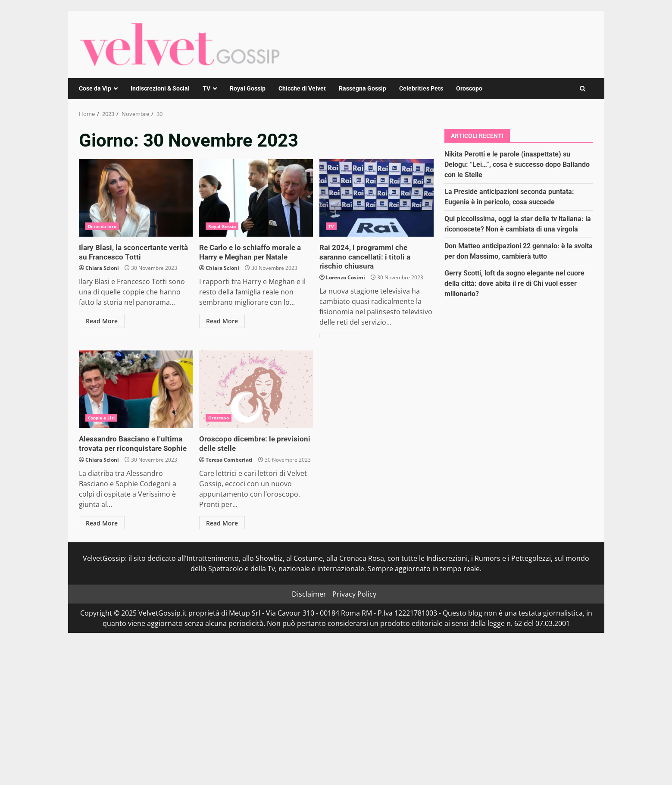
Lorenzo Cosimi (345, 267)
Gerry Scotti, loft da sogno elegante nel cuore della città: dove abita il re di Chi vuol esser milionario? (514, 283)
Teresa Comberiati (229, 459)
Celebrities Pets (421, 88)
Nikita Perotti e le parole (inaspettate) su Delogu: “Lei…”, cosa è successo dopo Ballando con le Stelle (517, 164)
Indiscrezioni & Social (160, 88)
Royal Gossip (248, 88)
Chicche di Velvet (302, 88)
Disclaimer (309, 594)
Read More (102, 320)
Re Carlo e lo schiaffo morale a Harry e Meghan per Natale (256, 198)
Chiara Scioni (102, 267)
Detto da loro (102, 226)
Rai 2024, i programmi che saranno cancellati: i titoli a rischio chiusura (376, 198)
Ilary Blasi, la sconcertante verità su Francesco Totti (136, 198)
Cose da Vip (95, 88)
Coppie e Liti (101, 418)
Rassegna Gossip (363, 88)
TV (206, 88)
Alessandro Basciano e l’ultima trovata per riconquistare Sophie (136, 389)
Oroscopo (469, 88)
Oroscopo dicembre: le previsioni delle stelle (256, 389)
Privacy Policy (354, 594)
